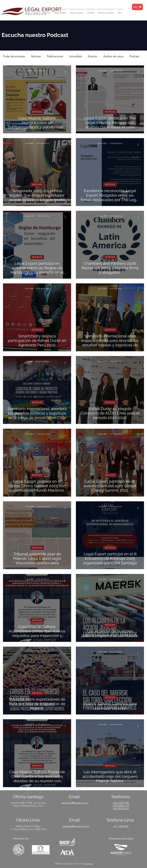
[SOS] (137, 7)
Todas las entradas (14, 56)
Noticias (36, 56)
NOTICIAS (37, 112)
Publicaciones (55, 56)
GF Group (88, 864)
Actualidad (76, 56)
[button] (106, 11)
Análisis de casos (113, 56)
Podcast (134, 56)
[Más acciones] (66, 72)
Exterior (93, 56)
